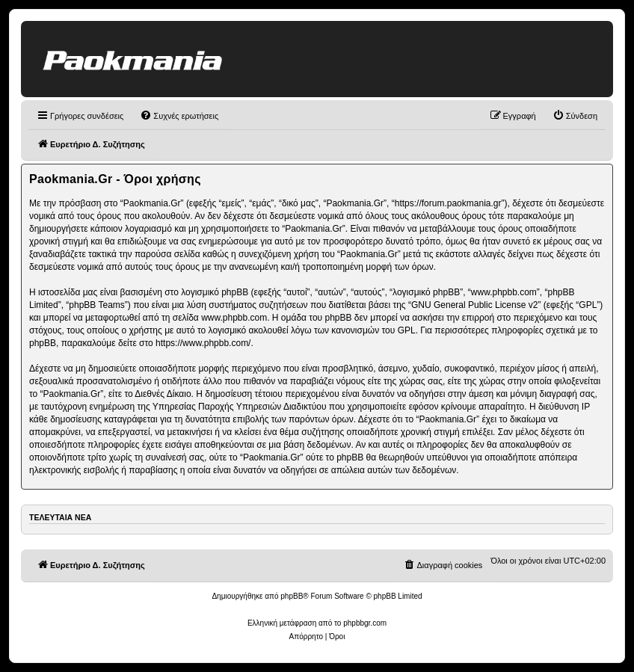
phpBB (292, 596)
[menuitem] (179, 116)
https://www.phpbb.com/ (203, 343)
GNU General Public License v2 (474, 305)
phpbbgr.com (365, 623)
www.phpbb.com (234, 318)
